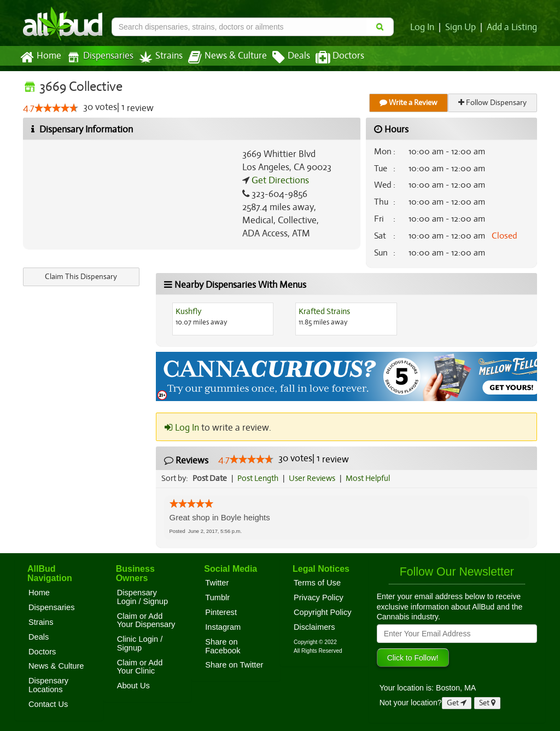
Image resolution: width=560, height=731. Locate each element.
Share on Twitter (234, 665)
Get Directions (279, 181)
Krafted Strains (324, 311)
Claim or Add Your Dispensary (146, 620)
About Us (133, 686)
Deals (283, 57)
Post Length (259, 478)
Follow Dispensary (493, 103)
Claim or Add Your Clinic (140, 667)
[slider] (56, 108)
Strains (157, 57)
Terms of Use (317, 583)
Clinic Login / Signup (140, 643)
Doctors (331, 57)
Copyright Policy (323, 612)
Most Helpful (371, 478)
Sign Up (462, 27)
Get (457, 703)
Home (40, 57)
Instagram (223, 627)
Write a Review (409, 103)
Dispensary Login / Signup (142, 597)
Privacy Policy (319, 597)
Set (488, 703)
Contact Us (48, 704)
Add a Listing (512, 27)
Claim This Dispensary (81, 277)
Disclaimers (314, 627)
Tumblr (217, 597)
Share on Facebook (223, 646)
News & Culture (221, 57)
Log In (424, 27)
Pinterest (221, 612)
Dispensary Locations (48, 685)
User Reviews (315, 478)
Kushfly (189, 311)
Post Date (210, 478)
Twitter (217, 583)
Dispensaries (98, 57)
